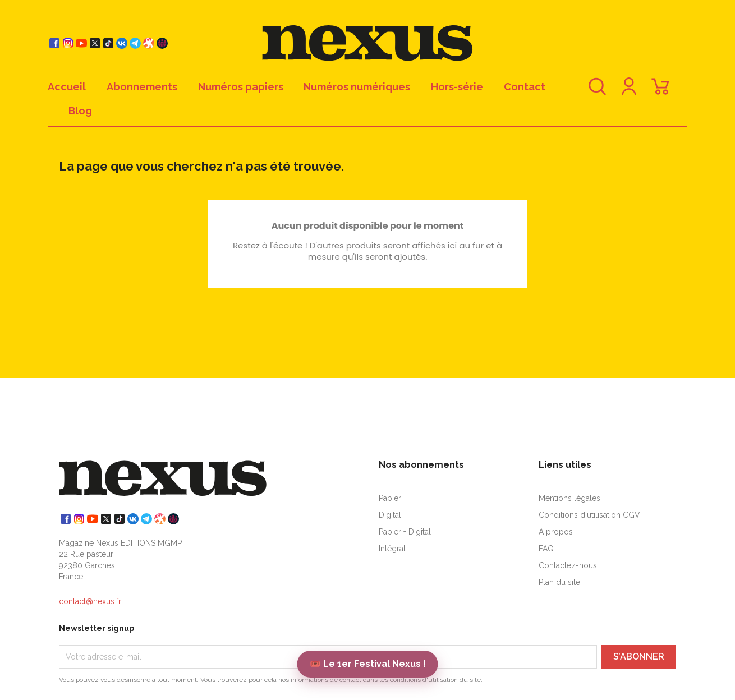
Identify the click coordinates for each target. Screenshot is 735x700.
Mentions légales (569, 498)
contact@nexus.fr (90, 601)
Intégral (392, 549)
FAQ (546, 549)
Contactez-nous (568, 565)
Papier (390, 498)
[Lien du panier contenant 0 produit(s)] (660, 92)
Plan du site (559, 582)
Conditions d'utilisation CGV (589, 515)
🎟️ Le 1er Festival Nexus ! (368, 664)
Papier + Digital (405, 532)
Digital (390, 515)
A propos (556, 532)
